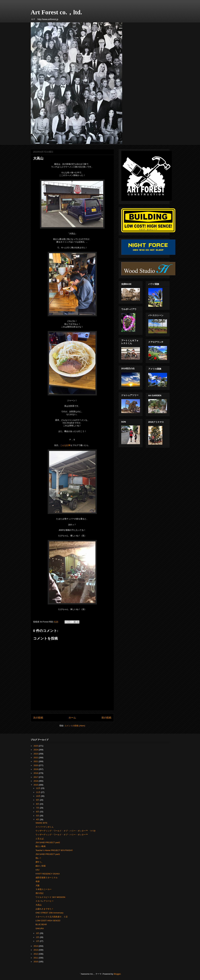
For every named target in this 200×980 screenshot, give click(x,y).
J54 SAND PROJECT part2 (48, 842)
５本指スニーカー (44, 889)
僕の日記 (40, 893)
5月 (38, 816)
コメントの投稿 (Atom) (75, 726)
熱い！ (39, 858)
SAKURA (40, 928)
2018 (36, 773)
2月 (38, 937)
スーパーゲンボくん (45, 827)
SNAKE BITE (41, 823)
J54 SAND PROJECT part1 (48, 854)
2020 (36, 765)
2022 (36, 758)
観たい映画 (41, 846)
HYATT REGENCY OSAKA (48, 874)
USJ (37, 870)
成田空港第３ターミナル (47, 878)
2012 (36, 954)
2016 (36, 781)
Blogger (117, 974)
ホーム (72, 718)
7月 (38, 808)
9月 (38, 800)
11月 (38, 792)
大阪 (38, 885)
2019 (36, 769)
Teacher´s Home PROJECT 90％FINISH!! (54, 850)
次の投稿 (38, 718)
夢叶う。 (40, 862)
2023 (36, 754)
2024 (36, 750)
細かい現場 (41, 866)
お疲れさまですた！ (45, 909)
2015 (36, 785)
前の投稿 (106, 718)
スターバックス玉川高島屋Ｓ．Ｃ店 (52, 917)
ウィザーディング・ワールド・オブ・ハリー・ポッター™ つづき (66, 831)
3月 (38, 933)
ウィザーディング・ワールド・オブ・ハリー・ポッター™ (62, 835)
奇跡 (38, 881)
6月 (38, 812)
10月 (38, 796)
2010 (36, 962)
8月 (38, 804)
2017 (36, 777)
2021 (36, 761)
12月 (38, 788)
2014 (36, 946)
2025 (36, 746)
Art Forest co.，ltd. (56, 12)
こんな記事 (65, 445)
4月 (38, 819)
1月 (38, 941)
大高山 (39, 905)
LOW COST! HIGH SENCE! (48, 921)
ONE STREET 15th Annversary (49, 913)
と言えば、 (41, 839)
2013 (36, 950)
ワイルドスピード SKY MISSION (50, 897)
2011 (36, 958)
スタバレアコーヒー (45, 901)
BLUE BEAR (41, 924)
